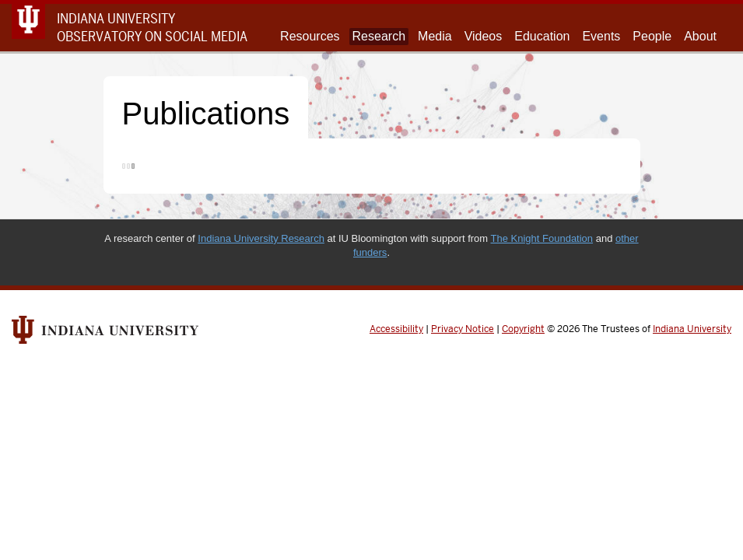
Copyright (523, 329)
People (652, 36)
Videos (484, 36)
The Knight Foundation (542, 238)
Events (601, 36)
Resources (310, 36)
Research (379, 36)
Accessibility (396, 329)
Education (542, 36)
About (700, 36)
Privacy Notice (463, 329)
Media (435, 36)
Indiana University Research (261, 238)
